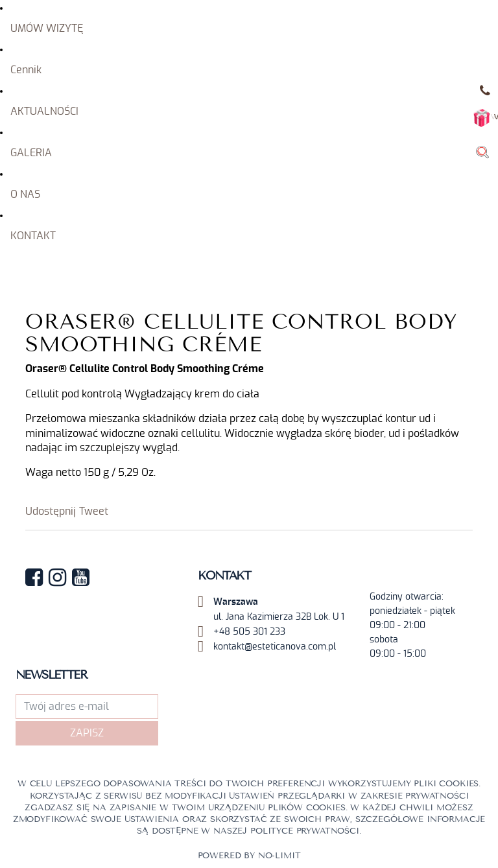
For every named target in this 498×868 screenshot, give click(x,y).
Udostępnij (51, 511)
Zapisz (87, 733)
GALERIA (31, 153)
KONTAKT (33, 236)
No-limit (279, 856)
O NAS (25, 194)
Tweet (94, 511)
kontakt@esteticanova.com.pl (275, 647)
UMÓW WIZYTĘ (47, 29)
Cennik (26, 70)
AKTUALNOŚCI (44, 111)
